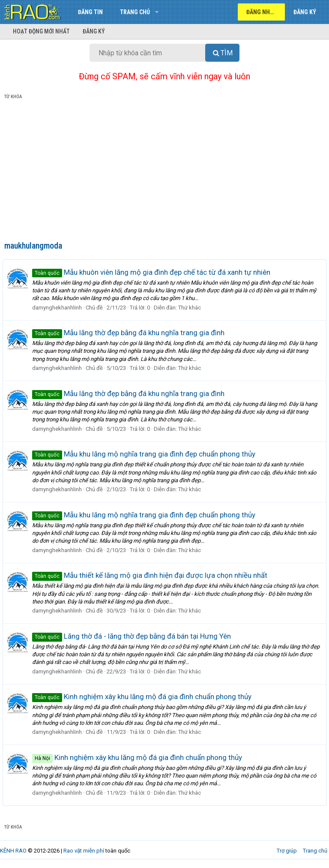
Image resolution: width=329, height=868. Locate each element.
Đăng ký (94, 31)
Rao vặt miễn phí (84, 851)
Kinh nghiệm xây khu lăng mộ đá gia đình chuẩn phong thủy (144, 697)
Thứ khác (191, 308)
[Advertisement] (164, 172)
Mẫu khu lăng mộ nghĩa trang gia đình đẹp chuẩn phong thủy (145, 454)
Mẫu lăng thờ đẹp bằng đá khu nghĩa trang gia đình (130, 333)
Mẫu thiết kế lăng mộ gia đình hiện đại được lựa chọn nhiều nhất (151, 575)
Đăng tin (90, 12)
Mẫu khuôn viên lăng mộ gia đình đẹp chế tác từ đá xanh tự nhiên (153, 272)
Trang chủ (135, 12)
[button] (157, 12)
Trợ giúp (287, 851)
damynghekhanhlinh (59, 308)
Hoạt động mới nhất (41, 31)
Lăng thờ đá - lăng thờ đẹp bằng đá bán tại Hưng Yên (133, 636)
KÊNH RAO (13, 851)
